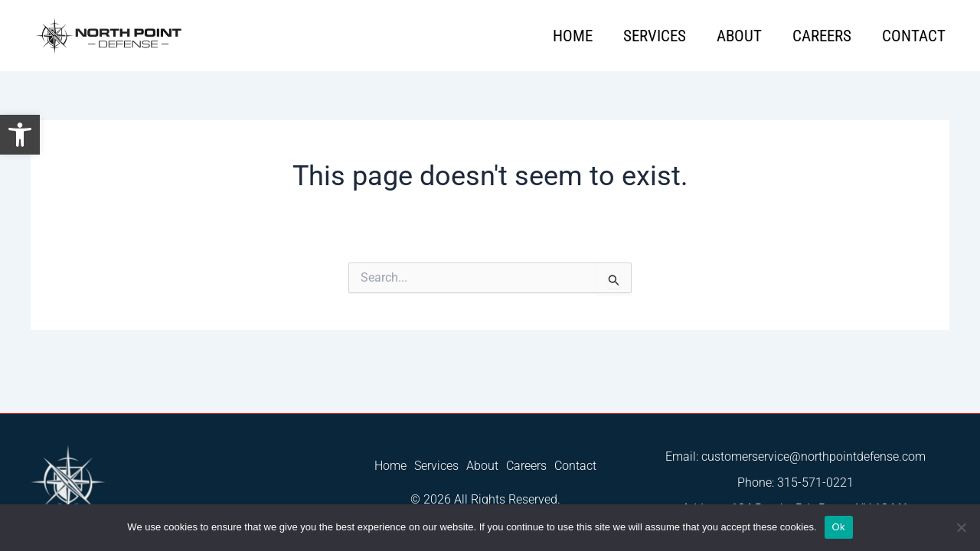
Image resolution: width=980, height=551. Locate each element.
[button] (20, 135)
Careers (822, 36)
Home (573, 36)
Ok (839, 527)
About (739, 36)
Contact (914, 36)
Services (655, 36)
